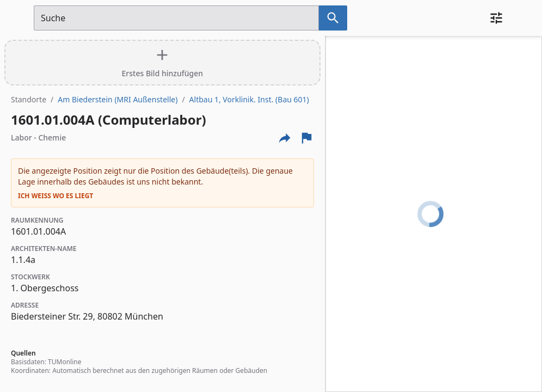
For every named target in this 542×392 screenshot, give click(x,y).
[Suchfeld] (176, 18)
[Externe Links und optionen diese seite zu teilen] (285, 138)
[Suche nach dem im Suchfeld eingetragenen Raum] (333, 18)
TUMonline (64, 362)
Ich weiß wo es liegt (56, 196)
